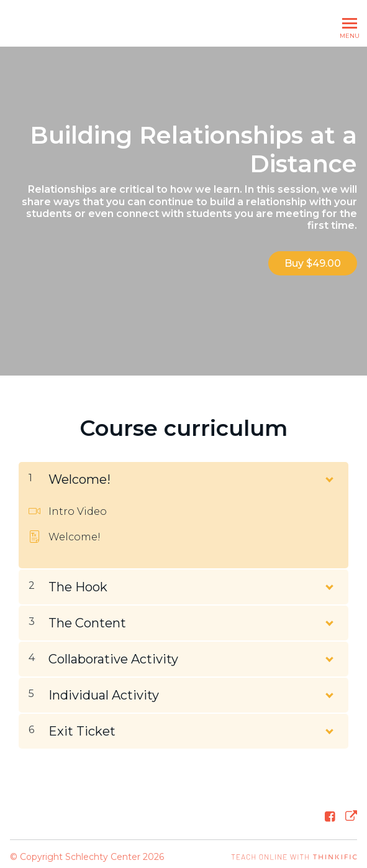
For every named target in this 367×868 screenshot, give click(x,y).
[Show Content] (328, 471)
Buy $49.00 (313, 263)
